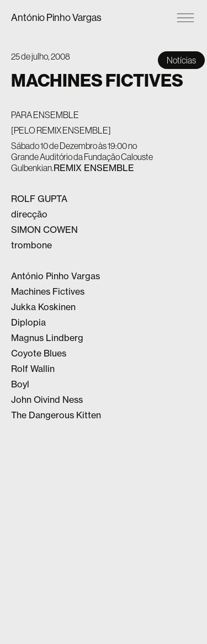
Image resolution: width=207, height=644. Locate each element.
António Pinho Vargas (56, 17)
